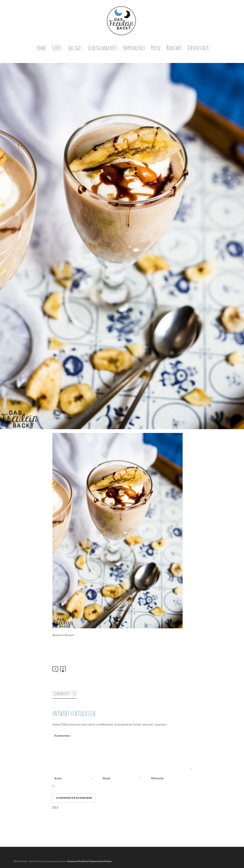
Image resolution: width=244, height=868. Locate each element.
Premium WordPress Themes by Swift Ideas (89, 861)
